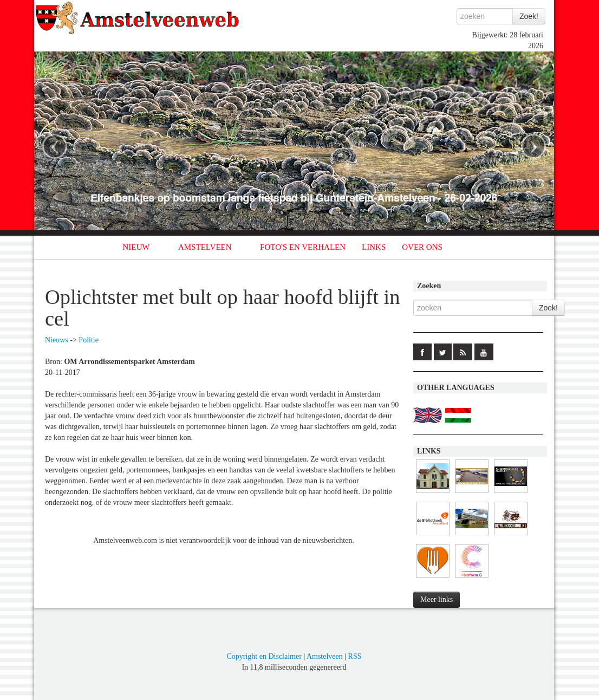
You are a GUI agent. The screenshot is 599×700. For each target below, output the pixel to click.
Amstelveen (325, 656)
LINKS (374, 247)
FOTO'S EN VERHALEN (303, 247)
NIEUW (136, 247)
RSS (355, 656)
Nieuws (57, 340)
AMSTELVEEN (205, 247)
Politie (89, 340)
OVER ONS (422, 247)
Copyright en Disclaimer (264, 656)
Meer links (437, 599)
